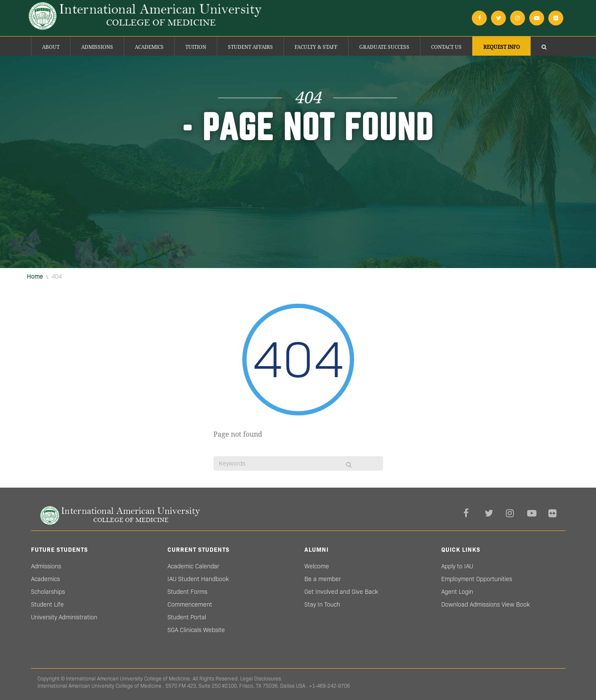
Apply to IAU (457, 566)
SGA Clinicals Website (196, 630)
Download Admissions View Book (485, 604)
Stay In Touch (322, 604)
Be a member (323, 579)
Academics (149, 47)
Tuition (196, 47)
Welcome (317, 566)
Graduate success (384, 47)
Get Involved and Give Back (341, 592)
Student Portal (187, 617)
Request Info (502, 47)
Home (35, 277)
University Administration (64, 617)
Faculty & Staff (316, 47)
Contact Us (446, 47)
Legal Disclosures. (261, 679)
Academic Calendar (193, 566)
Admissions (97, 47)
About (51, 47)
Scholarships (48, 592)
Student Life (47, 604)
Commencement (190, 604)
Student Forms (187, 592)
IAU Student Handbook (198, 579)
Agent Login (457, 592)
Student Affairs (250, 47)
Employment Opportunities (477, 579)
